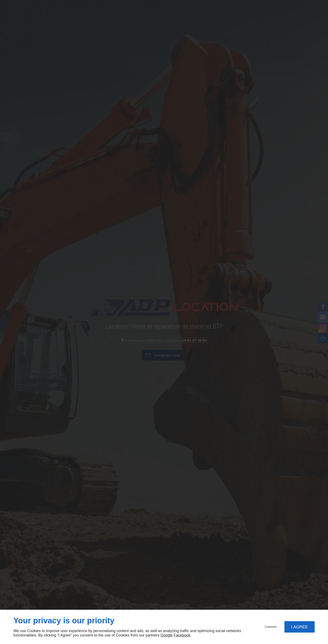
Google (167, 635)
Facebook (182, 635)
